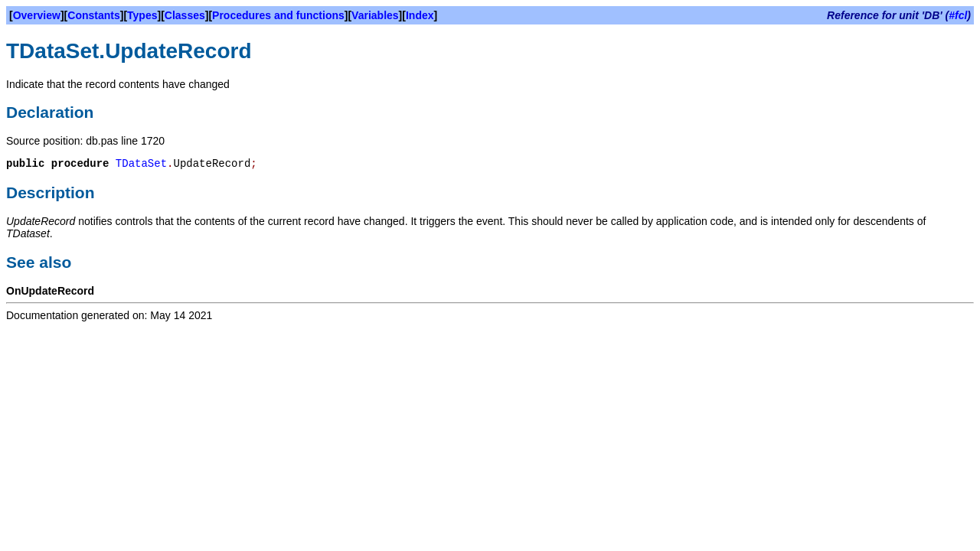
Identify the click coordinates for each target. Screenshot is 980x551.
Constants (93, 15)
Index (420, 15)
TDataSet (141, 164)
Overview (37, 15)
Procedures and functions (278, 15)
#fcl (958, 15)
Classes (185, 15)
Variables (375, 15)
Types (142, 15)
